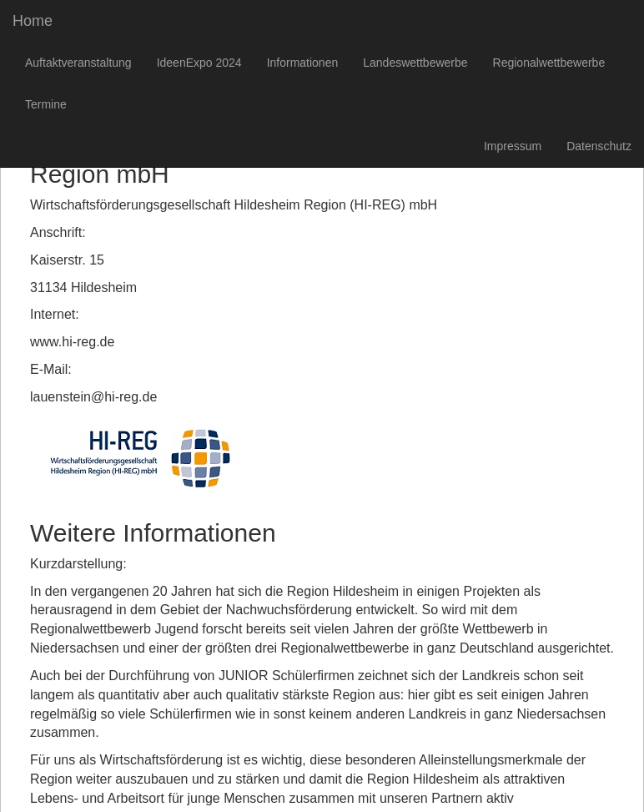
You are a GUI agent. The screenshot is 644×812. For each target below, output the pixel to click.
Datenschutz (599, 146)
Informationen (303, 63)
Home (33, 21)
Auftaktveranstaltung (78, 63)
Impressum (513, 146)
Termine (46, 104)
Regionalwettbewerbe (549, 63)
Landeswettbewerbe (415, 63)
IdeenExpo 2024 (199, 63)
